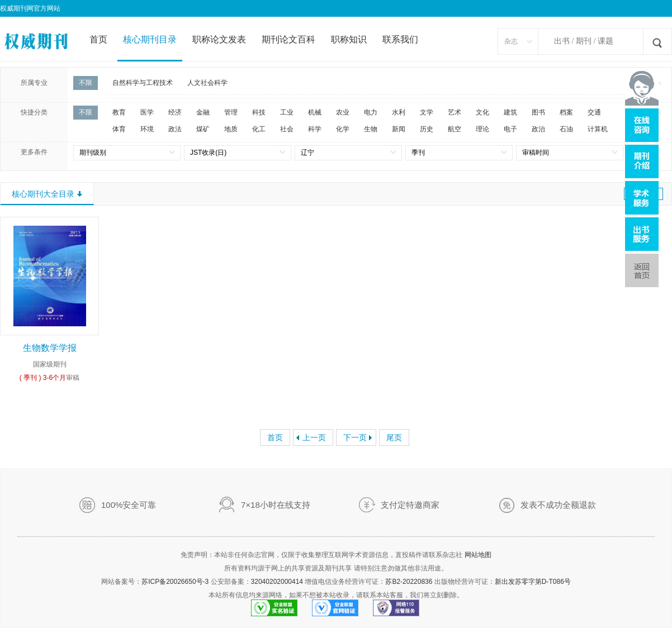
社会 (287, 129)
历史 (427, 129)
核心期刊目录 (150, 39)
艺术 (455, 112)
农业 (343, 112)
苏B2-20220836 (409, 582)
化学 (343, 129)
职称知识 (349, 39)
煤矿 (203, 129)
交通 (594, 112)
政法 (175, 129)
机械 (315, 112)
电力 (371, 112)
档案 (566, 112)
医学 (147, 112)
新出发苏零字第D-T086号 (533, 582)
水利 (399, 112)
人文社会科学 (207, 83)
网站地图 (478, 555)
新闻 (399, 129)
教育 (119, 112)
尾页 (394, 437)
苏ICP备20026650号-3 (175, 582)
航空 (455, 129)
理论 (482, 129)
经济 (175, 112)
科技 (259, 112)
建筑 (510, 112)
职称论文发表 (219, 39)
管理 (231, 112)
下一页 (355, 437)
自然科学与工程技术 (143, 83)
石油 (566, 129)
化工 (259, 129)
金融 (203, 112)
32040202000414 (277, 582)
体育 (119, 129)
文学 (427, 112)
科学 (315, 129)
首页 (98, 39)
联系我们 (400, 39)
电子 (510, 129)
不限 (86, 83)
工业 (287, 112)
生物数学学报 (50, 348)
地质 (231, 129)
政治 (538, 129)
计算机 (598, 129)
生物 (371, 129)
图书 (538, 112)
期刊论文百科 (288, 39)
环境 (147, 129)
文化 (482, 112)
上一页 (314, 437)
